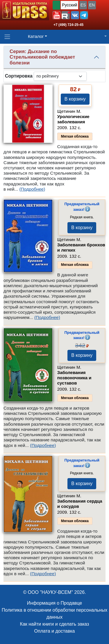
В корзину (75, 99)
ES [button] (83, 5)
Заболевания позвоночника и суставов (74, 378)
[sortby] (60, 76)
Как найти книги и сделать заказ (55, 624)
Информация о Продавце (54, 603)
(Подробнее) (32, 189)
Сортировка (19, 76)
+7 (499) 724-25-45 (68, 25)
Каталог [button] (36, 36)
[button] (57, 15)
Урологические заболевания (73, 119)
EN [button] (92, 5)
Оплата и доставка (55, 631)
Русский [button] (69, 5)
